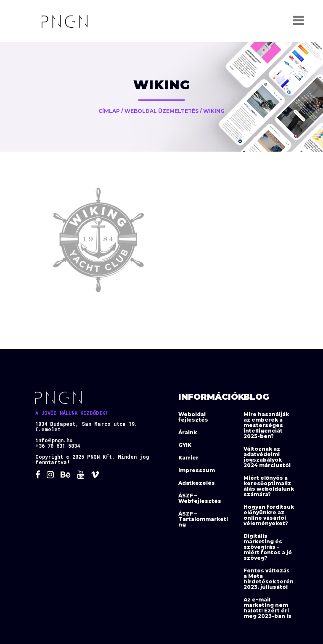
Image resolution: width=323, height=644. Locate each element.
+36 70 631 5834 (58, 446)
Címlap (109, 111)
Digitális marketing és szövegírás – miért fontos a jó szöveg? (268, 547)
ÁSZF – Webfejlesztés (200, 498)
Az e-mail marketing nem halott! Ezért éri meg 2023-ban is (267, 608)
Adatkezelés (197, 483)
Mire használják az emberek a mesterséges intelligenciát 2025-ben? (266, 425)
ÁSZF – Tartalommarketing (203, 519)
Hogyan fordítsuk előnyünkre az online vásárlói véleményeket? (269, 515)
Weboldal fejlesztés (193, 417)
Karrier (188, 458)
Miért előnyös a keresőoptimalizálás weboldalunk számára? (269, 486)
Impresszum (197, 470)
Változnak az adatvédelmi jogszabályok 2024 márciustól (267, 457)
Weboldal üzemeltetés (161, 111)
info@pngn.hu (54, 440)
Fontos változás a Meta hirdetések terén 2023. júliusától (269, 579)
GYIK (185, 445)
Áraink (188, 432)
